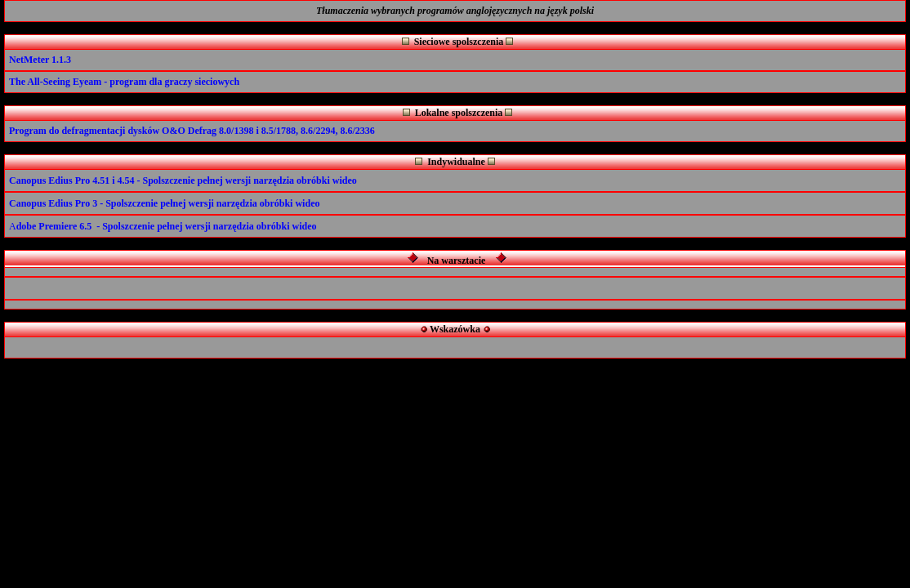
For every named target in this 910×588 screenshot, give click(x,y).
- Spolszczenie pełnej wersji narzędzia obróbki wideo (247, 180)
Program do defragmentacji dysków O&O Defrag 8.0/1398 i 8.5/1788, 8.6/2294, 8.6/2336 (192, 131)
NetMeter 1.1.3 (40, 60)
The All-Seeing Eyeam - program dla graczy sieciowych (124, 82)
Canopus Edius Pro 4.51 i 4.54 (72, 180)
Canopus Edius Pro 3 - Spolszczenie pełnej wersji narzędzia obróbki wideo (164, 203)
